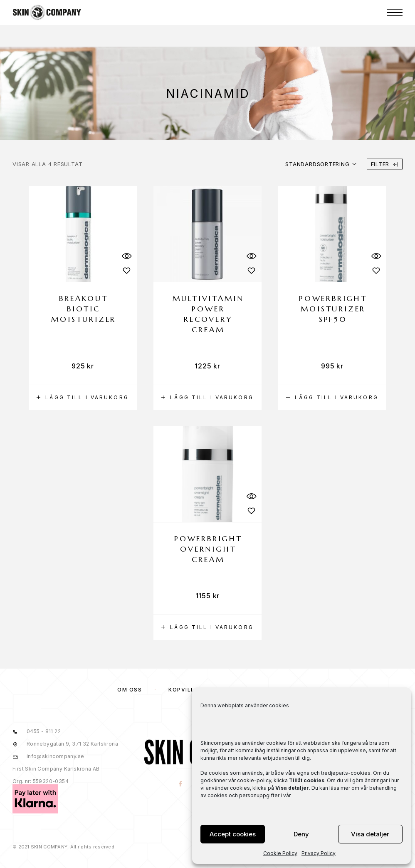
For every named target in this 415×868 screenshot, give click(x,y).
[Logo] (47, 12)
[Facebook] (181, 785)
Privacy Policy (319, 853)
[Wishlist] (126, 270)
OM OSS (130, 690)
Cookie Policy (280, 853)
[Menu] (395, 12)
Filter (385, 164)
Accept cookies (233, 834)
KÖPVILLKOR (188, 690)
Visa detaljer (370, 834)
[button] (83, 398)
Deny (301, 834)
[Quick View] (126, 256)
